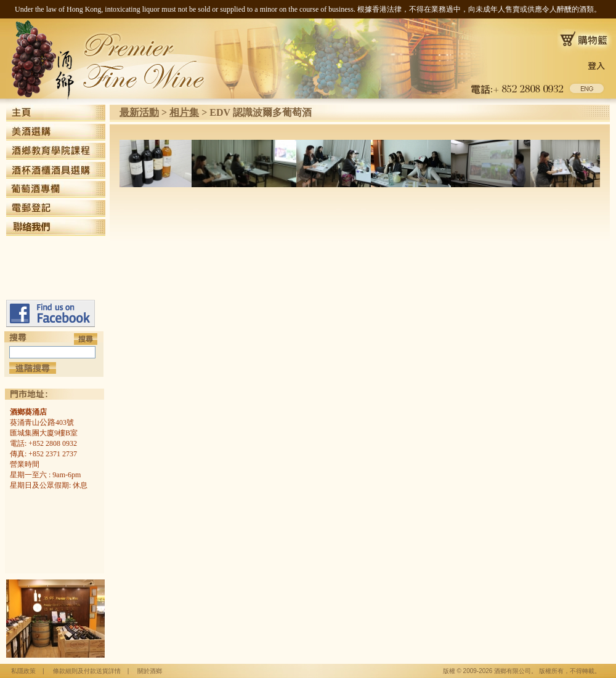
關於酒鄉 (150, 671)
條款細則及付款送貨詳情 (87, 671)
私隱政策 (23, 671)
